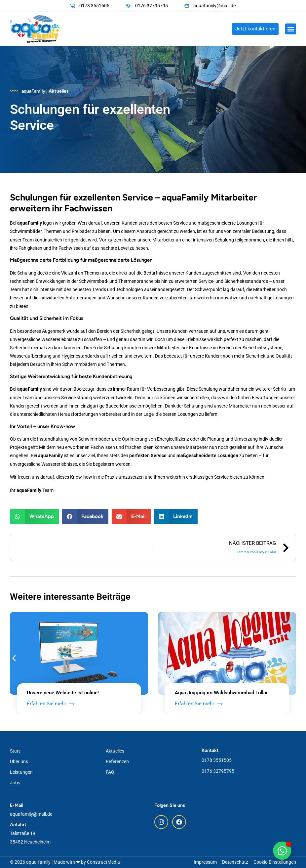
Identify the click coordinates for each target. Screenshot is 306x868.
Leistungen (21, 772)
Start (15, 751)
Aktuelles (115, 751)
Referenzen (117, 761)
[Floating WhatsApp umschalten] (282, 851)
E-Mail (17, 805)
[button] (291, 29)
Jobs (15, 783)
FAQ (110, 772)
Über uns (19, 761)
